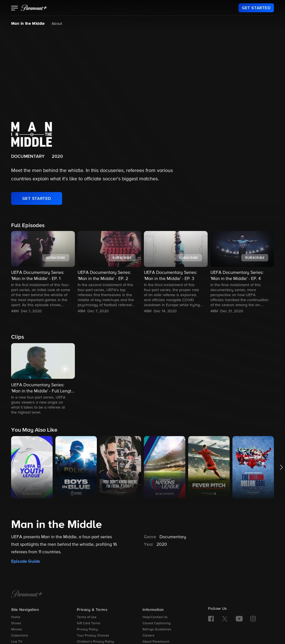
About (57, 24)
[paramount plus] (34, 8)
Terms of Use (87, 617)
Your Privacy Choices (93, 636)
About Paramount (156, 642)
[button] (15, 9)
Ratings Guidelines (157, 630)
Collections (20, 636)
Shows (16, 623)
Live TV (17, 642)
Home (16, 617)
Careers (148, 636)
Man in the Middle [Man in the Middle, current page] (28, 24)
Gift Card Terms (89, 623)
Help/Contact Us (155, 617)
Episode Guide (26, 561)
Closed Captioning (157, 623)
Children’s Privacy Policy (95, 642)
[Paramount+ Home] (27, 594)
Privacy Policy (87, 630)
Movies (17, 630)
